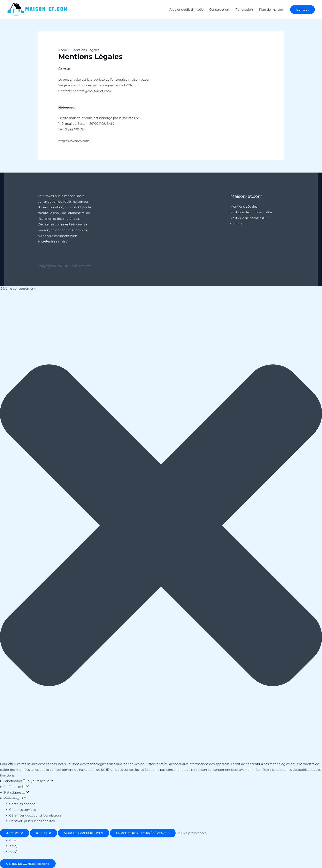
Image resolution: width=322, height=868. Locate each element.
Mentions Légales (244, 206)
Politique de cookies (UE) (250, 218)
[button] (302, 10)
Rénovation (244, 10)
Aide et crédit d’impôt (186, 10)
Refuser (44, 833)
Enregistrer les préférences (143, 833)
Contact (236, 224)
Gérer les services (22, 810)
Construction (219, 10)
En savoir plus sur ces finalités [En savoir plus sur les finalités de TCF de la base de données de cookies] (32, 821)
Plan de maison (271, 10)
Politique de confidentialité (251, 212)
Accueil (64, 50)
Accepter (15, 833)
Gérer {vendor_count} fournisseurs (35, 815)
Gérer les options (22, 804)
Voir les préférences (83, 833)
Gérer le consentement (28, 864)
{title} (13, 840)
